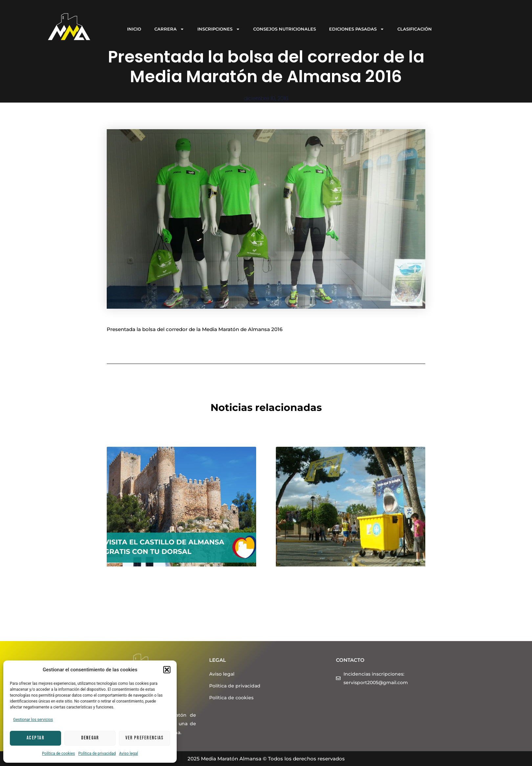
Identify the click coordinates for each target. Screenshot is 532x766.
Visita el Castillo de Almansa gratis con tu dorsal (174, 587)
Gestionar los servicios (33, 720)
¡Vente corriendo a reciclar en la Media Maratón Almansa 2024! (338, 587)
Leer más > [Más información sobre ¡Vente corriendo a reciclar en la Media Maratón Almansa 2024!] (290, 624)
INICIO (134, 29)
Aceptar (35, 738)
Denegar (90, 738)
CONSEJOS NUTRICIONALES (285, 29)
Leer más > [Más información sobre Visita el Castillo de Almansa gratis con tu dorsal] (121, 632)
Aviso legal (129, 754)
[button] (167, 670)
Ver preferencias (145, 738)
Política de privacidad (97, 754)
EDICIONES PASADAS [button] (357, 29)
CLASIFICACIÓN (415, 29)
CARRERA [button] (169, 29)
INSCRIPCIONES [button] (219, 29)
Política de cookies (59, 754)
